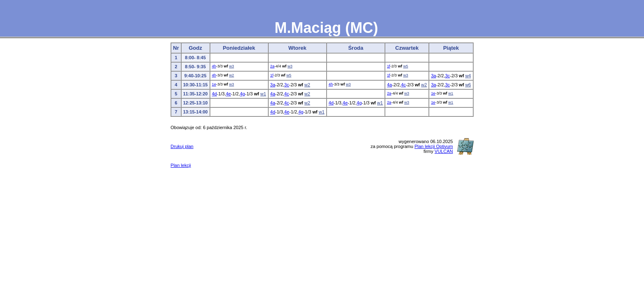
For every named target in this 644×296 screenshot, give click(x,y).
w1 (263, 94)
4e (228, 94)
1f (389, 66)
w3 (232, 66)
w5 (406, 66)
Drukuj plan (182, 146)
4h (214, 66)
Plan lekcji (181, 165)
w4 (468, 76)
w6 (468, 85)
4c (403, 85)
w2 (232, 75)
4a (389, 85)
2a (272, 66)
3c (448, 76)
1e (214, 84)
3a (433, 76)
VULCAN (444, 151)
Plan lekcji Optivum (434, 146)
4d (214, 94)
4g (242, 94)
